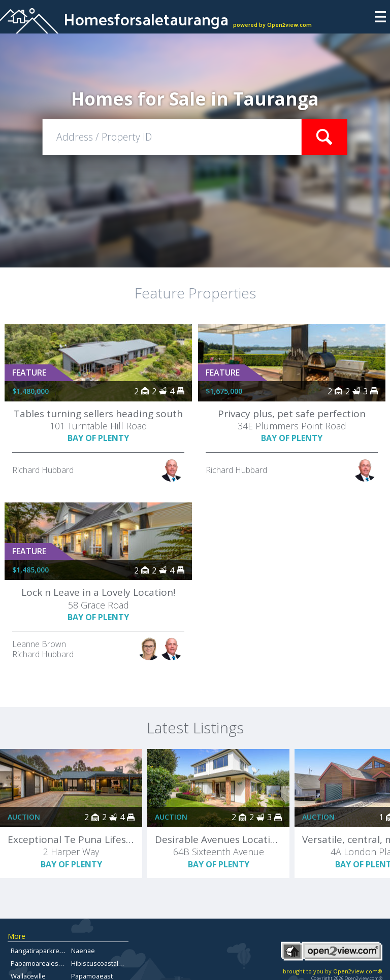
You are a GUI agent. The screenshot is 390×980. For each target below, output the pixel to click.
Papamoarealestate (40, 963)
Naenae (83, 951)
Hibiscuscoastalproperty (108, 963)
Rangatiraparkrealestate (47, 951)
